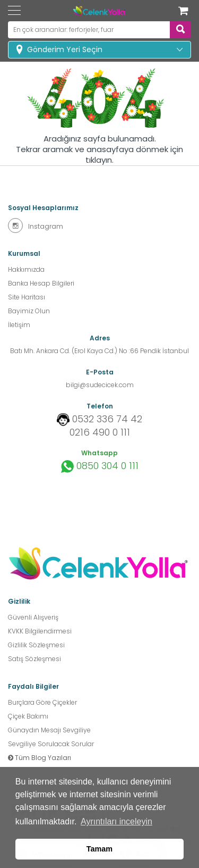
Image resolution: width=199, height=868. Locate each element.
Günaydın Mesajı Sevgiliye (49, 730)
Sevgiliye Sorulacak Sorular (51, 744)
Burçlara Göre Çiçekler (42, 702)
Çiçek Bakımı (28, 716)
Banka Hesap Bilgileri (41, 283)
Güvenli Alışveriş (33, 617)
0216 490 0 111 (100, 432)
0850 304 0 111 (100, 466)
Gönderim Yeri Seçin (65, 49)
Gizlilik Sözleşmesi (36, 645)
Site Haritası (27, 297)
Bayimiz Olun (29, 311)
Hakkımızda (26, 269)
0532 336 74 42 (107, 419)
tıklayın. (99, 160)
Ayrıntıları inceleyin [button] (116, 821)
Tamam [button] (99, 849)
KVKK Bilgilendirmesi (40, 631)
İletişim (19, 325)
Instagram (36, 226)
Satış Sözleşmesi (34, 659)
